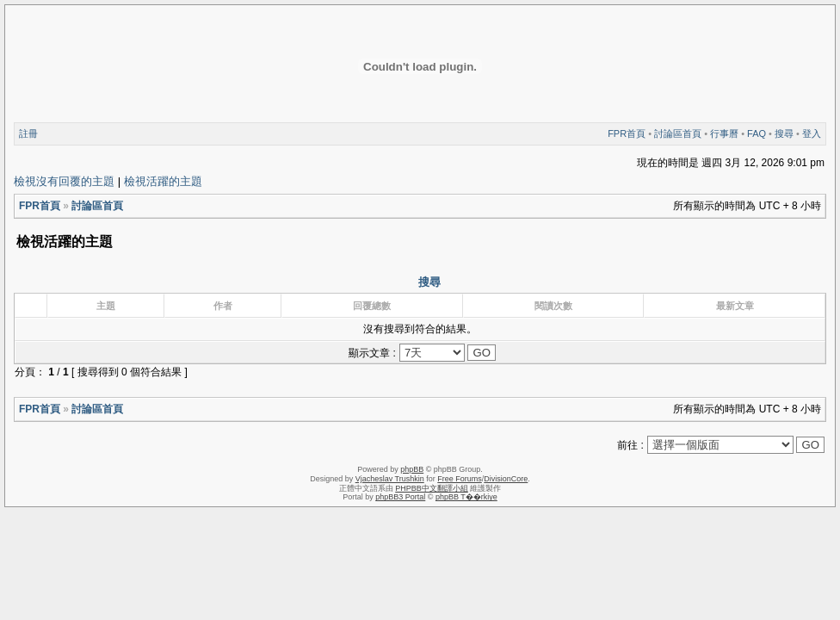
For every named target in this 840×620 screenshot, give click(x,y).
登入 (812, 133)
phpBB (412, 469)
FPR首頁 (627, 133)
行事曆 (724, 133)
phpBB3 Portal (400, 497)
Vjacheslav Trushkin (390, 479)
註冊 (28, 133)
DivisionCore (506, 479)
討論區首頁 (678, 133)
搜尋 (784, 133)
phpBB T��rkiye (466, 497)
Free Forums (460, 479)
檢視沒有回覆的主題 (64, 181)
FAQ (757, 133)
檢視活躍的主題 (163, 181)
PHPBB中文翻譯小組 (432, 488)
